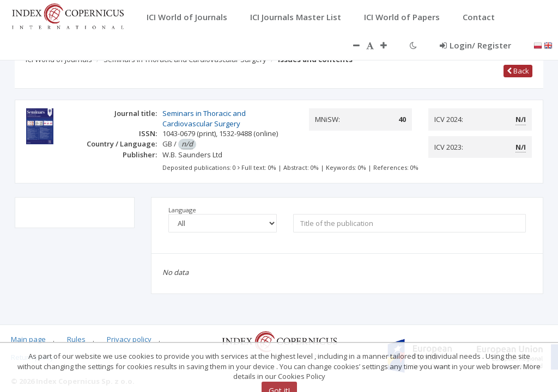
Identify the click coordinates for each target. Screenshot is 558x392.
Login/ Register (475, 45)
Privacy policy (129, 339)
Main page (28, 339)
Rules (76, 339)
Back (518, 71)
